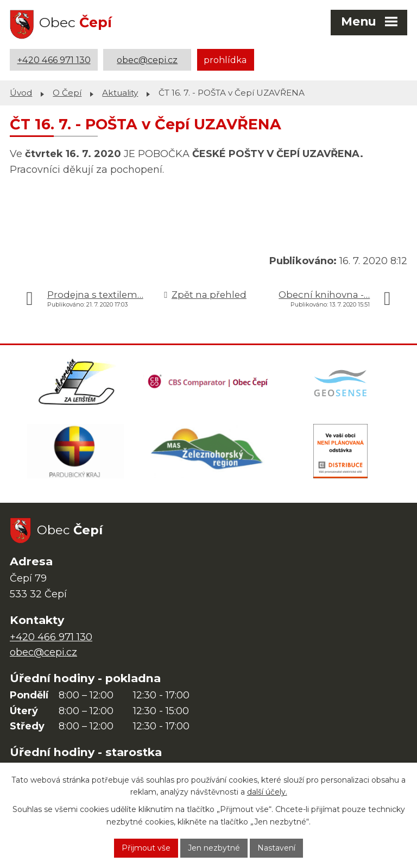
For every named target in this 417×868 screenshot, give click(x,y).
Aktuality (120, 93)
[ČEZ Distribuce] (340, 451)
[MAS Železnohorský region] (208, 451)
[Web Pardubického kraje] (75, 451)
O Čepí (67, 93)
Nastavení (276, 848)
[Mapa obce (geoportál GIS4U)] (342, 382)
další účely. (267, 792)
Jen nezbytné (214, 848)
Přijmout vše (146, 848)
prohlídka (225, 60)
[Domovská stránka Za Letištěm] (77, 382)
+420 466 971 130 (54, 60)
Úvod (21, 93)
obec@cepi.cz (147, 60)
